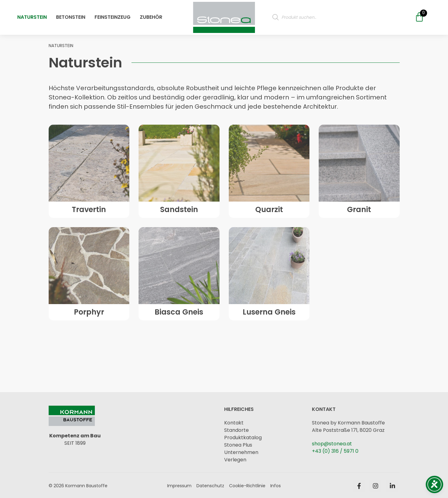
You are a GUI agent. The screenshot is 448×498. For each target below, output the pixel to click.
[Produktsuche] (338, 14)
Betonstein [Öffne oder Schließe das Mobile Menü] (71, 14)
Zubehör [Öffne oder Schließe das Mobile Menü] (151, 14)
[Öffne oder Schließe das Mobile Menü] (224, 14)
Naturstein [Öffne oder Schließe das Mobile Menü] (32, 14)
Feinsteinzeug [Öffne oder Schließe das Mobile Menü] (113, 14)
